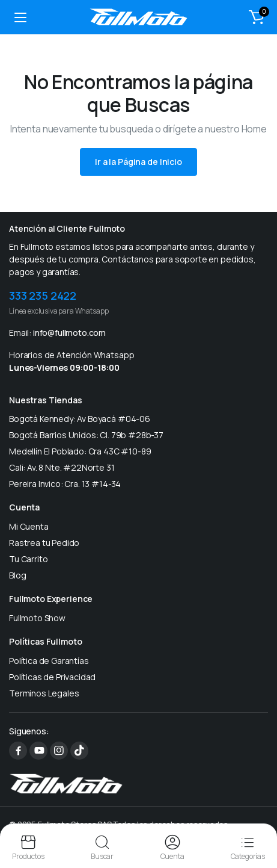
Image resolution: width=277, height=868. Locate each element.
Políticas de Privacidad (52, 677)
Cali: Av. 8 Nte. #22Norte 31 (62, 467)
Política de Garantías (49, 661)
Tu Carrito (28, 559)
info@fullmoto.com (69, 333)
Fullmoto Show (37, 618)
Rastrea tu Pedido (44, 543)
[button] (257, 17)
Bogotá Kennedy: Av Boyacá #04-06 (80, 419)
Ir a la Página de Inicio (138, 162)
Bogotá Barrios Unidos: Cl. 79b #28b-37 (86, 435)
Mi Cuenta (29, 526)
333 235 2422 (43, 296)
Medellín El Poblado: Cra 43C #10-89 (80, 451)
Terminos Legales (44, 693)
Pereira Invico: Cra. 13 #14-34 (65, 484)
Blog (17, 575)
